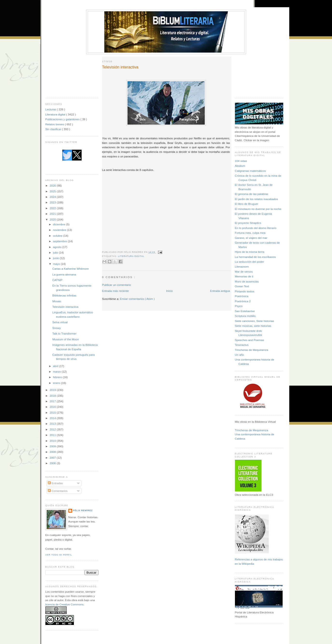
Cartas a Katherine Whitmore (71, 269)
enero (57, 383)
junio (57, 258)
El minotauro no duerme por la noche (258, 209)
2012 (53, 429)
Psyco (239, 306)
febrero (58, 377)
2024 (53, 197)
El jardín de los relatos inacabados (257, 199)
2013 (53, 424)
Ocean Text (242, 286)
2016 (53, 407)
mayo (57, 264)
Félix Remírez (83, 510)
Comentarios (58, 491)
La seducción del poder (250, 262)
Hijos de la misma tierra (250, 252)
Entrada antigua (220, 291)
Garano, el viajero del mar (251, 238)
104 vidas (241, 161)
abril (56, 366)
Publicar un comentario (117, 285)
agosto (58, 247)
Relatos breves (55, 124)
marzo (57, 372)
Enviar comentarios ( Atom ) (137, 299)
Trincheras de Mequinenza (252, 350)
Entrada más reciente (116, 291)
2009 (53, 446)
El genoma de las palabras (252, 194)
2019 (53, 390)
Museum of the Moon (66, 339)
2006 (53, 463)
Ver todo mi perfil (59, 555)
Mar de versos (244, 272)
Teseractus (242, 345)
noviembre (60, 230)
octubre (58, 236)
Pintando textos (245, 291)
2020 (53, 219)
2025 (53, 191)
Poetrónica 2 (243, 301)
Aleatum (240, 166)
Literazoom (242, 266)
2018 (53, 396)
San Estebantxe (245, 311)
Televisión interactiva (65, 307)
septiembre (60, 241)
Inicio (169, 291)
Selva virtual (60, 322)
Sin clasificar (54, 129)
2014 (53, 418)
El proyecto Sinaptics (248, 223)
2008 (53, 452)
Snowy (57, 328)
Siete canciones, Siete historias (254, 321)
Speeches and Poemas (250, 340)
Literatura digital (56, 114)
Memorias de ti (244, 276)
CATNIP (57, 280)
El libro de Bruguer (247, 204)
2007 (53, 458)
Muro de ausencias (247, 281)
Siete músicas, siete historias (253, 326)
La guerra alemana (64, 274)
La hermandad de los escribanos (255, 257)
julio (56, 252)
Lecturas (51, 109)
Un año (240, 355)
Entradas (55, 483)
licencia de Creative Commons (65, 604)
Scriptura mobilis (245, 316)
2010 (53, 441)
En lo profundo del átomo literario (256, 228)
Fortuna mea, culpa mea (250, 233)
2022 (53, 208)
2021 (53, 214)
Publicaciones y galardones (63, 119)
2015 (53, 413)
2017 (53, 401)
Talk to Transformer (64, 333)
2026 (53, 185)
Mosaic (57, 301)
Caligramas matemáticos (251, 171)
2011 (53, 435)
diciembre (60, 224)
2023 (53, 202)
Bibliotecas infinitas (64, 295)
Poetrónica (242, 296)
